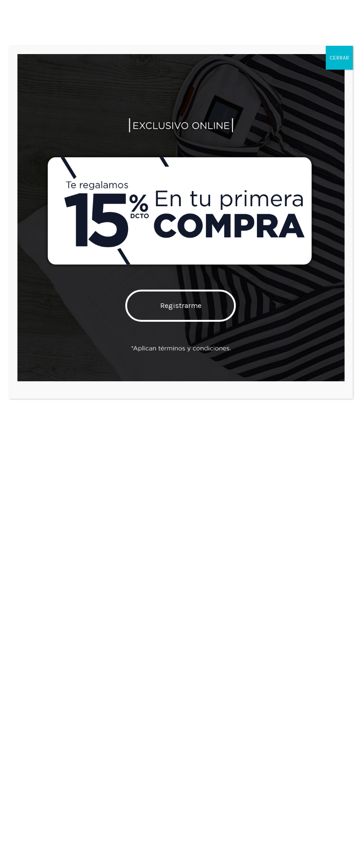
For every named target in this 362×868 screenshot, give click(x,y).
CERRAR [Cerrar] (339, 58)
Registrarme (181, 305)
